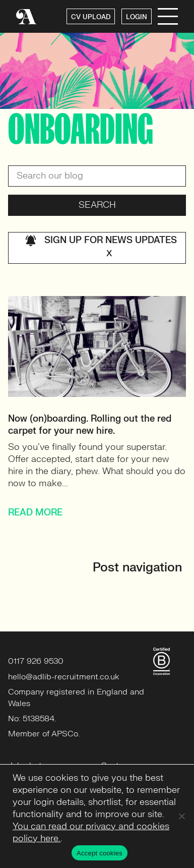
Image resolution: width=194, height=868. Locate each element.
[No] (181, 816)
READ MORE (35, 513)
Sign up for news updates (101, 248)
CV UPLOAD (91, 17)
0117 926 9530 (36, 661)
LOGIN (137, 17)
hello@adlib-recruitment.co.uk (64, 677)
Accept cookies (100, 853)
